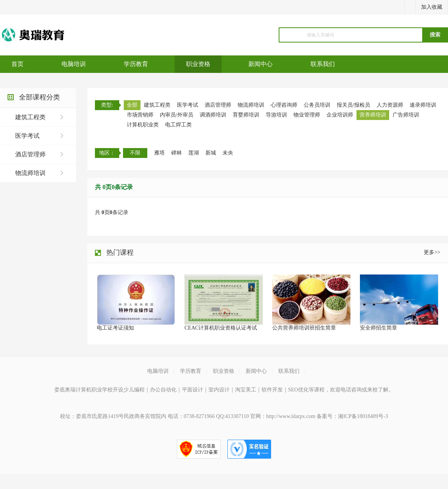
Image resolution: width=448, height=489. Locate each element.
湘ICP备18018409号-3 (363, 416)
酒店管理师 (30, 154)
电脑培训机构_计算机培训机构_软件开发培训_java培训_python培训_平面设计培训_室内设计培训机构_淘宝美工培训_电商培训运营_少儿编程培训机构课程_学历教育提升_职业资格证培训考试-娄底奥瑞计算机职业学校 (38, 35)
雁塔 (159, 153)
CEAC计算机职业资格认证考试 (221, 328)
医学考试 (27, 136)
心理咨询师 (284, 105)
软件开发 (272, 390)
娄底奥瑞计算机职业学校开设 (89, 390)
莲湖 (194, 153)
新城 (211, 153)
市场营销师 (140, 115)
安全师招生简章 (379, 328)
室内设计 (219, 390)
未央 (228, 153)
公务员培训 (317, 105)
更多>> (432, 252)
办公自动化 (163, 390)
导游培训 (276, 115)
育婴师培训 (246, 115)
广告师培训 (406, 115)
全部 (132, 105)
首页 (17, 64)
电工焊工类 (178, 125)
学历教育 (136, 64)
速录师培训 (423, 105)
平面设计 (192, 390)
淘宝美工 (246, 390)
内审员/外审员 (177, 115)
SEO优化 (298, 390)
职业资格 (198, 64)
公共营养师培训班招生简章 (304, 328)
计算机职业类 (143, 125)
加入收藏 (432, 7)
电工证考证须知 (115, 328)
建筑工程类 (30, 117)
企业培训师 (340, 115)
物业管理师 (307, 115)
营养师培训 (373, 115)
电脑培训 (74, 64)
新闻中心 (260, 64)
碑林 (177, 153)
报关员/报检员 (353, 105)
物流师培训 (30, 173)
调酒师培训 (213, 115)
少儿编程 (134, 390)
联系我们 (323, 64)
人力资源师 (390, 105)
